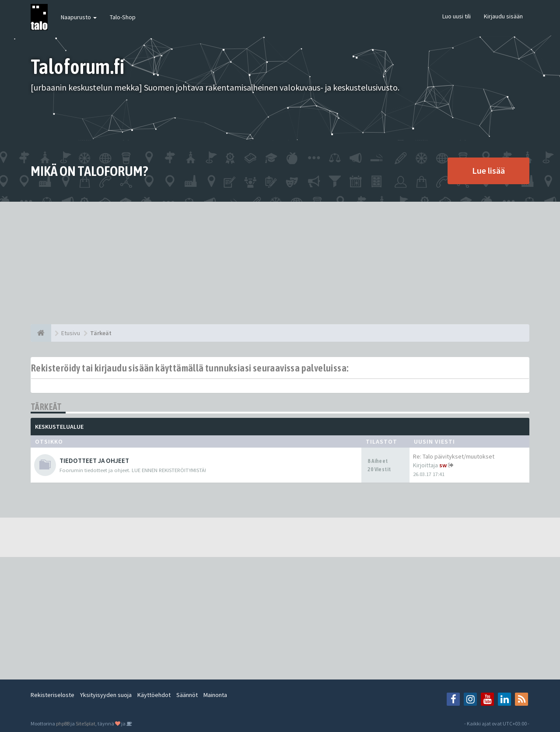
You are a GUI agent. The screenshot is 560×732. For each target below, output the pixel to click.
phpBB (63, 723)
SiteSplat (86, 723)
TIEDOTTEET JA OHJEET (94, 461)
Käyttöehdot (154, 695)
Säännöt (187, 695)
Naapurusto (79, 17)
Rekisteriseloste (52, 695)
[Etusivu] (41, 333)
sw (443, 465)
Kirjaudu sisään (503, 16)
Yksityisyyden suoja (106, 695)
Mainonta (215, 695)
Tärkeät (46, 407)
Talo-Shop (123, 17)
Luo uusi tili (457, 16)
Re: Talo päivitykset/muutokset (454, 456)
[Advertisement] (280, 263)
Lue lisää (488, 170)
